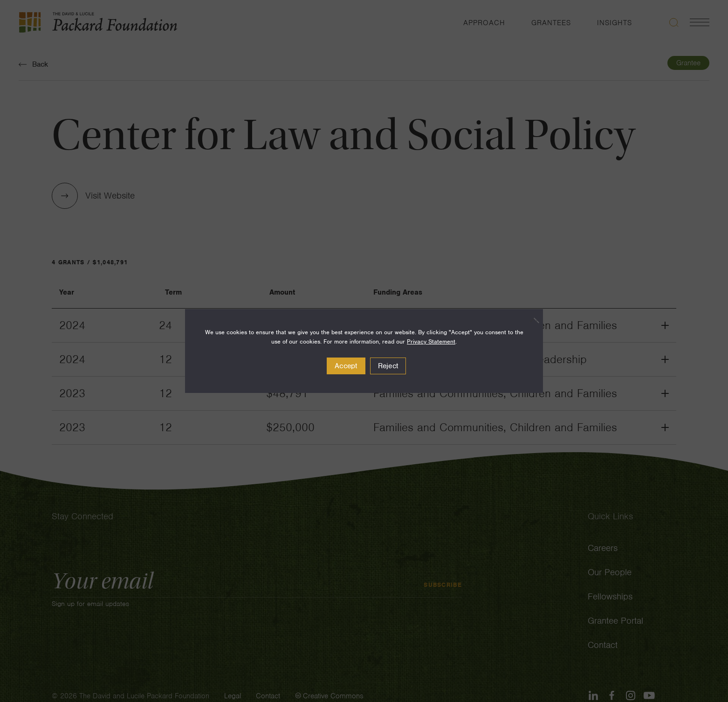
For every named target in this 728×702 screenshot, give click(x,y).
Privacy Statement (431, 341)
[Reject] (531, 320)
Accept (346, 366)
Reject (388, 366)
